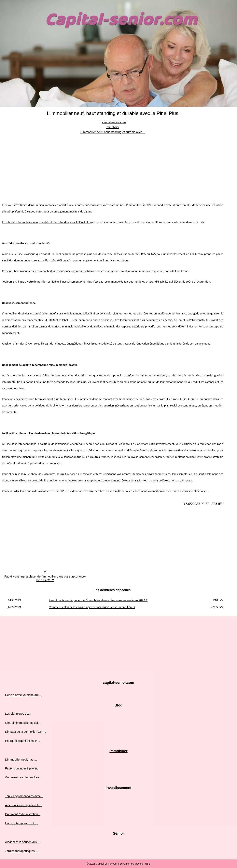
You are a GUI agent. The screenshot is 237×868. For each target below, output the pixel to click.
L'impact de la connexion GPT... (26, 732)
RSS (148, 864)
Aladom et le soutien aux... (22, 842)
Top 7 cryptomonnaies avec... (24, 796)
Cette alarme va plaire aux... (23, 695)
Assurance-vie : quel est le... (23, 805)
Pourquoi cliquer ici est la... (23, 741)
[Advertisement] (113, 165)
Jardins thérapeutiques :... (22, 851)
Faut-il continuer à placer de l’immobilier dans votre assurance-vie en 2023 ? (45, 578)
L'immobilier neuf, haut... (21, 760)
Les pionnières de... (18, 714)
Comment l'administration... (23, 814)
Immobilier (113, 127)
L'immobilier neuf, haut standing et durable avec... (113, 132)
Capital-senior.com (107, 864)
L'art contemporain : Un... (21, 823)
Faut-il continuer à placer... (22, 768)
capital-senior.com (114, 122)
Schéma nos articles (131, 864)
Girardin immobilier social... (23, 723)
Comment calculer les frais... (24, 777)
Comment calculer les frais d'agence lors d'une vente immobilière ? (92, 607)
